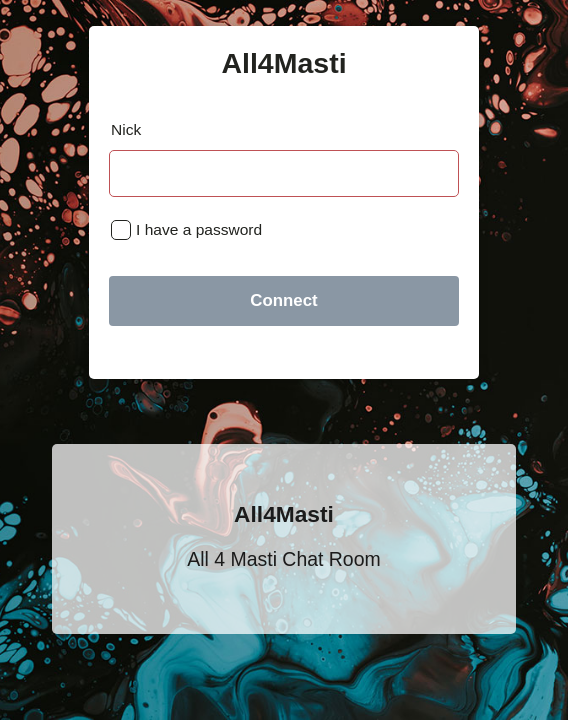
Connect (283, 300)
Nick (126, 129)
